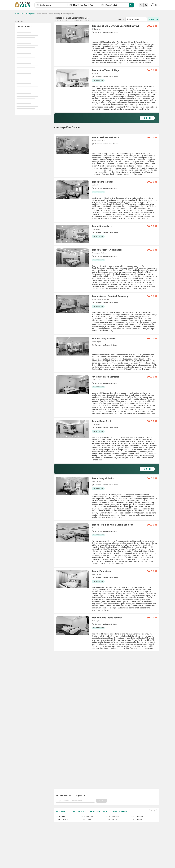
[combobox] (52, 5)
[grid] (107, 403)
